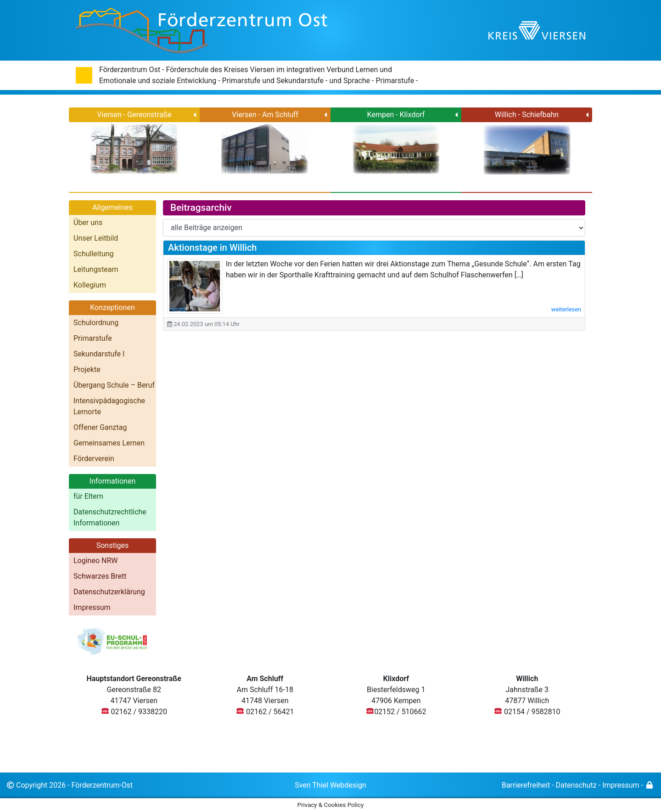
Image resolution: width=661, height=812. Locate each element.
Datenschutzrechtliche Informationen (110, 517)
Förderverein (94, 459)
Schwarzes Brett (100, 576)
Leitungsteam (96, 269)
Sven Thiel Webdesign (330, 785)
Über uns (88, 223)
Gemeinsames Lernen (109, 443)
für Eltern (88, 496)
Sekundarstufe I (99, 354)
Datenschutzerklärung (109, 592)
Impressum (92, 607)
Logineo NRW (96, 561)
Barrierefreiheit (526, 785)
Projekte (87, 369)
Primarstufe (93, 338)
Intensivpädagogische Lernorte (109, 406)
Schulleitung (94, 254)
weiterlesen (566, 309)
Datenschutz (576, 785)
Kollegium (90, 285)
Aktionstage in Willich (212, 248)
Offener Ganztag (100, 427)
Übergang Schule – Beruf (114, 385)
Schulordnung (96, 323)
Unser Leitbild (96, 238)
